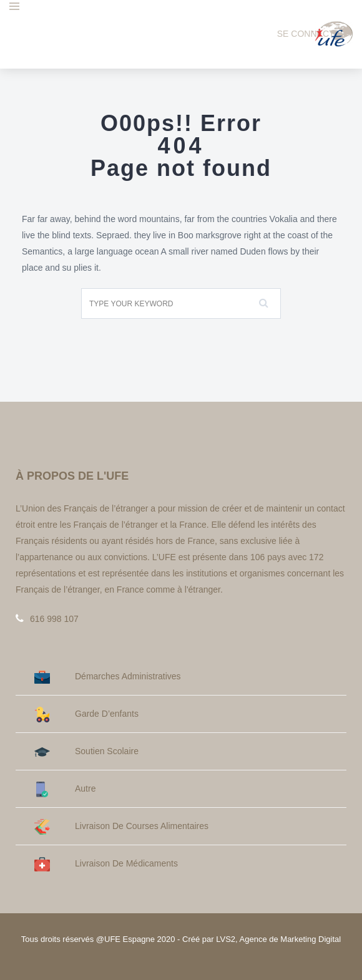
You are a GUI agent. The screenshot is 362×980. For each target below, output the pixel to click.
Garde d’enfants (86, 714)
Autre (65, 789)
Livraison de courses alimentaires (121, 826)
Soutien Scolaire (86, 751)
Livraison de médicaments (106, 864)
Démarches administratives (108, 677)
